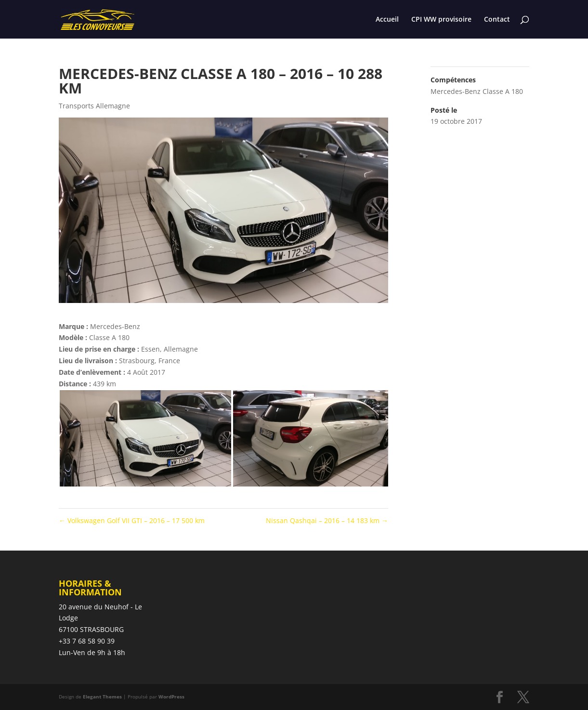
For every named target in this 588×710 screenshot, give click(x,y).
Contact (497, 20)
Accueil (387, 20)
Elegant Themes (102, 697)
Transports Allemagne (94, 106)
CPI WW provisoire (441, 20)
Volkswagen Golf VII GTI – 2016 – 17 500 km (132, 520)
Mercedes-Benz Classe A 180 (477, 91)
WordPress (171, 697)
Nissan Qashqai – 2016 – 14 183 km (327, 520)
